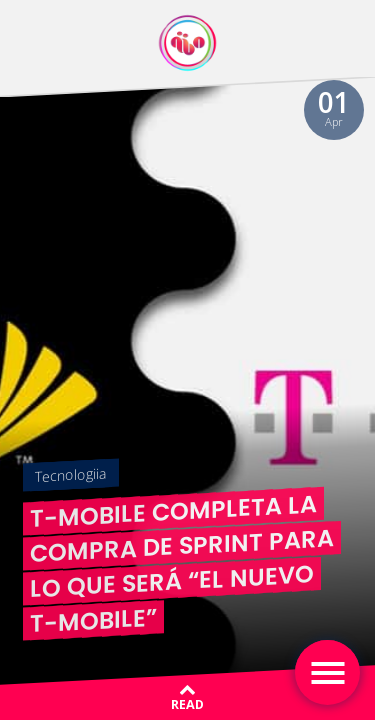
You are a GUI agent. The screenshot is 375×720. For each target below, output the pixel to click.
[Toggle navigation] (327, 672)
